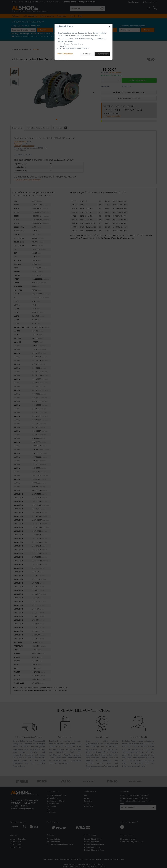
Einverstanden (102, 54)
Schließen (87, 54)
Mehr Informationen (65, 54)
